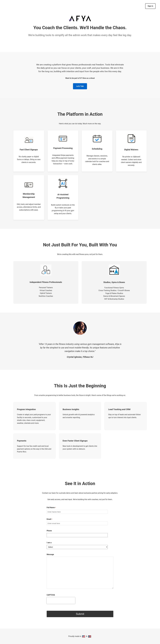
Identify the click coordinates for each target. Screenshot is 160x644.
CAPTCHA (51, 595)
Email (49, 519)
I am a (49, 543)
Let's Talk (80, 86)
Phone (49, 531)
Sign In (150, 6)
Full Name (51, 508)
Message (50, 554)
